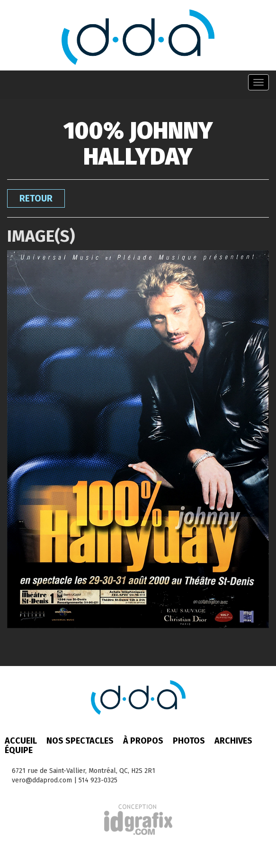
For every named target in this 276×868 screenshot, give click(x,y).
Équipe (19, 750)
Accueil (21, 741)
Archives (233, 741)
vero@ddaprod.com (42, 780)
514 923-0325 (98, 780)
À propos (143, 741)
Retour (36, 198)
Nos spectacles (80, 741)
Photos (189, 741)
